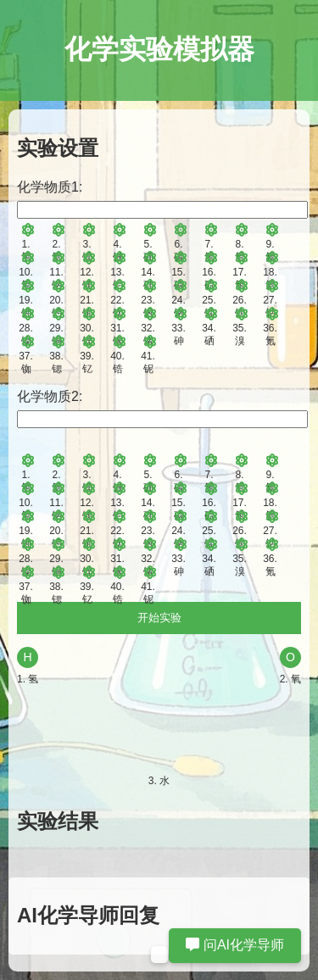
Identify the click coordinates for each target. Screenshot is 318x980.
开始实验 (159, 618)
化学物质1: (50, 187)
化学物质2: (50, 396)
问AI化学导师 (235, 945)
